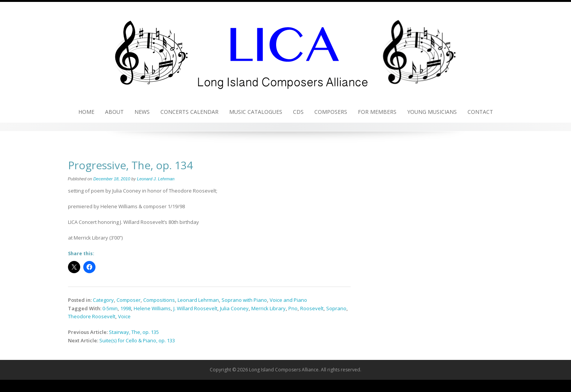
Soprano (336, 308)
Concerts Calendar (189, 112)
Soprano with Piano (244, 300)
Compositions (159, 300)
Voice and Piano (288, 300)
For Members (377, 112)
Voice (124, 316)
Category (103, 300)
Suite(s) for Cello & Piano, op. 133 (137, 340)
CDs (298, 112)
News (142, 112)
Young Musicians (432, 112)
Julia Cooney (234, 308)
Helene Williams (152, 308)
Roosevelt (312, 308)
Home (86, 112)
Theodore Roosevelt (92, 316)
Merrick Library (269, 308)
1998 (126, 308)
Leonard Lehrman (198, 300)
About (114, 112)
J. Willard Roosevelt (195, 308)
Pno (293, 308)
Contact (480, 112)
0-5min (110, 308)
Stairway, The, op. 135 (134, 332)
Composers (331, 112)
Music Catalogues (256, 112)
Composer (129, 300)
